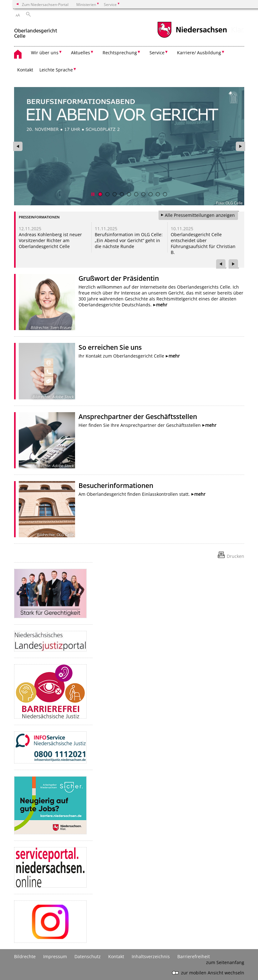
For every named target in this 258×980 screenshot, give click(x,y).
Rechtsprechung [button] (120, 53)
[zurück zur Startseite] (36, 31)
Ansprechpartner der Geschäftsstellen (138, 417)
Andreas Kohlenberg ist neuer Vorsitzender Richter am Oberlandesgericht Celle (50, 240)
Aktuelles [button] (81, 53)
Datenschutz (88, 956)
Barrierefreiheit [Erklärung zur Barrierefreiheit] (194, 956)
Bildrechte (25, 956)
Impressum (55, 956)
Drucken (235, 556)
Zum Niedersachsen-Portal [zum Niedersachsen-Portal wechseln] (45, 4)
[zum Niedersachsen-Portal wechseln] (192, 37)
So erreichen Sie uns (110, 347)
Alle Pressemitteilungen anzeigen (200, 215)
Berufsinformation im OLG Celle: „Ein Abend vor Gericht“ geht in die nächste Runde (129, 240)
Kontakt (25, 70)
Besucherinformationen (116, 485)
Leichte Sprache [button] (56, 70)
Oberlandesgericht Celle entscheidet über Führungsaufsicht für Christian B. (203, 243)
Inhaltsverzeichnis (151, 956)
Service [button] (157, 53)
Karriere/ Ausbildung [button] (199, 53)
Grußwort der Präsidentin (119, 278)
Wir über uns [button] (45, 53)
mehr (162, 305)
